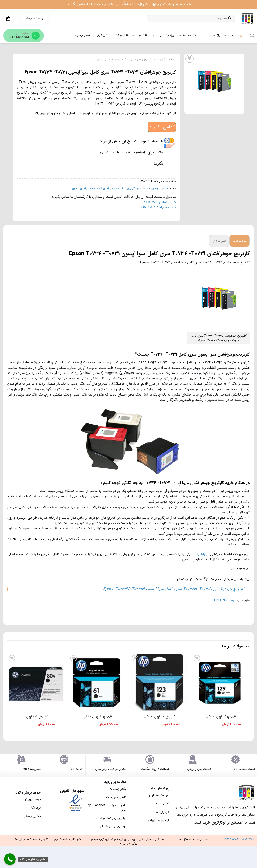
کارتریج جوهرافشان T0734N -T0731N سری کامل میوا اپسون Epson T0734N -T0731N (174, 589)
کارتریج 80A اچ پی (36, 717)
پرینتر (228, 36)
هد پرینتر (211, 36)
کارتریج (246, 36)
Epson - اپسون (160, 188)
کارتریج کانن (120, 36)
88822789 (247, 839)
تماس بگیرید (162, 127)
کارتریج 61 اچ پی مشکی (98, 717)
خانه (171, 60)
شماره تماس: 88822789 (160, 202)
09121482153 (231, 839)
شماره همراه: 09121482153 (158, 207)
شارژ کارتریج (101, 36)
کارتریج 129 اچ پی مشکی (221, 717)
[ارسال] (230, 18)
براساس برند (163, 36)
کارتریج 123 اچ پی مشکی (159, 717)
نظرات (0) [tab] (219, 241)
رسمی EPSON (224, 600)
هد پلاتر (188, 36)
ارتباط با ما (201, 554)
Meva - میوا (143, 188)
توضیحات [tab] (240, 241)
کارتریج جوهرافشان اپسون (111, 60)
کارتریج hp (140, 36)
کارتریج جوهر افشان (141, 60)
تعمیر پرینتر (82, 36)
